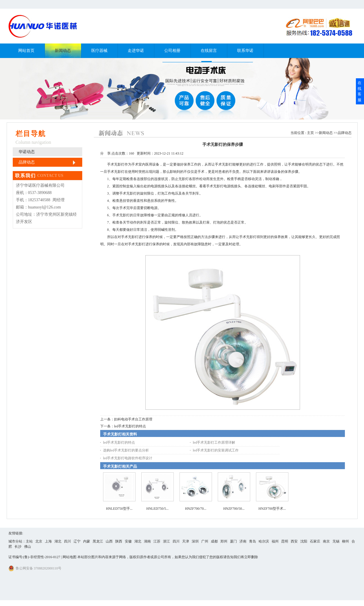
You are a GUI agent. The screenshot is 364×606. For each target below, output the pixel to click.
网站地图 (69, 557)
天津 (186, 541)
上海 (48, 541)
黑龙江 (98, 541)
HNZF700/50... (234, 509)
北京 (39, 541)
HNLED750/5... (157, 509)
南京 (326, 541)
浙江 (167, 541)
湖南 (147, 541)
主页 (310, 133)
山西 (109, 541)
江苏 (157, 541)
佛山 (28, 547)
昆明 (285, 541)
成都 (214, 541)
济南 (243, 541)
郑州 (224, 541)
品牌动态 (345, 133)
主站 (29, 541)
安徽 (128, 541)
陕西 (119, 541)
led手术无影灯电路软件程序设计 (128, 458)
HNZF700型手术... (272, 509)
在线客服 (360, 91)
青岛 (253, 541)
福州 (275, 541)
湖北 (58, 541)
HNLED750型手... (119, 509)
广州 (205, 541)
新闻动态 (326, 133)
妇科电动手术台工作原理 (133, 419)
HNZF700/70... (196, 509)
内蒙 (87, 541)
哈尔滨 (264, 541)
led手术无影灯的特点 (130, 426)
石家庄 (315, 541)
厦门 (233, 541)
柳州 (345, 541)
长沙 (18, 547)
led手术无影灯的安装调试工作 (216, 450)
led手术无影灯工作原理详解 (214, 442)
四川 (67, 541)
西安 (294, 541)
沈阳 (304, 541)
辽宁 (77, 541)
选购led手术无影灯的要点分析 (126, 450)
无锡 (336, 541)
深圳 (195, 541)
